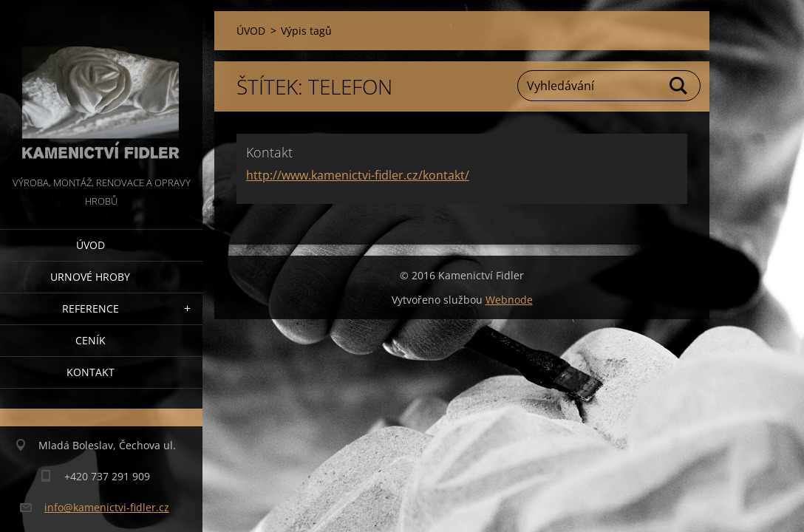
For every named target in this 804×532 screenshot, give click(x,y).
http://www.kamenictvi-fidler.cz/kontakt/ (358, 175)
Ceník (91, 340)
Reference (91, 308)
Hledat (679, 86)
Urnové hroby (90, 277)
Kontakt (91, 372)
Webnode (509, 300)
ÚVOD (91, 245)
